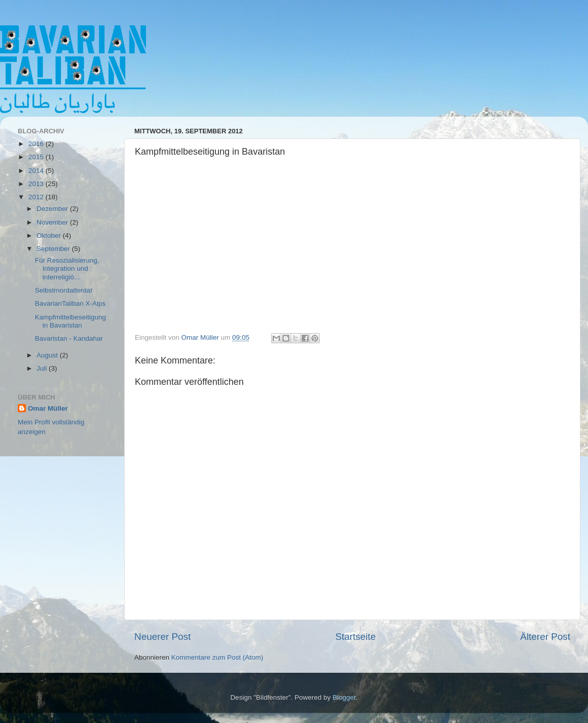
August (48, 355)
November (53, 222)
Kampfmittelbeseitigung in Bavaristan (70, 321)
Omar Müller (48, 408)
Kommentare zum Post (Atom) (217, 657)
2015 (37, 157)
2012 (37, 197)
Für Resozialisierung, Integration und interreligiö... (67, 268)
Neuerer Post (162, 637)
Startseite (355, 637)
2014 (37, 171)
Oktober (50, 236)
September (54, 249)
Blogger (344, 697)
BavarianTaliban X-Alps (70, 303)
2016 (37, 144)
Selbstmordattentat (64, 290)
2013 (37, 184)
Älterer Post (545, 637)
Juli (43, 368)
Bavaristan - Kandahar (69, 338)
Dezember (53, 209)
